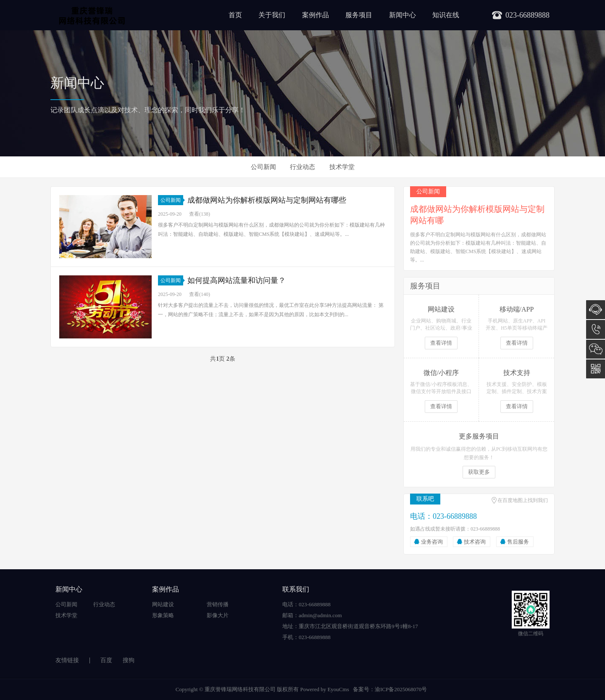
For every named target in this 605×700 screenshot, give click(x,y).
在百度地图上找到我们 (523, 500)
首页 (235, 15)
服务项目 (359, 15)
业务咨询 (432, 542)
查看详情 (441, 343)
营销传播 (218, 604)
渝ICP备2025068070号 (401, 689)
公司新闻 (263, 167)
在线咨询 (596, 310)
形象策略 (163, 615)
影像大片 (218, 615)
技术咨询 (475, 542)
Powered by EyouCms (324, 689)
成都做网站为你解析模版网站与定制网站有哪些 (267, 200)
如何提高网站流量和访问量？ (237, 280)
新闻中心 (402, 15)
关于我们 (272, 15)
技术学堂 (342, 167)
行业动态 (302, 167)
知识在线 (446, 15)
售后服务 (518, 542)
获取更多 (479, 472)
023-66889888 (596, 329)
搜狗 (129, 660)
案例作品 (316, 15)
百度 (106, 660)
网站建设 (163, 604)
